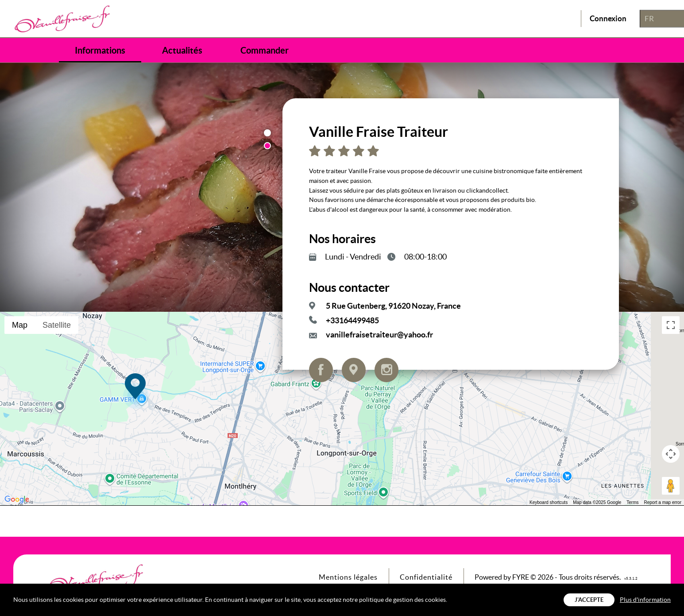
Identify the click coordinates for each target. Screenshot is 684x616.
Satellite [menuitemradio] (57, 325)
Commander (265, 50)
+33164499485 (352, 320)
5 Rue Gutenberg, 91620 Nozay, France (393, 306)
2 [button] (267, 146)
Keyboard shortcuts (549, 502)
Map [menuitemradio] (20, 325)
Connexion (608, 19)
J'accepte (589, 600)
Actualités (182, 50)
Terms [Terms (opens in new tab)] (632, 502)
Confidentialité (426, 577)
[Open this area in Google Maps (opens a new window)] (17, 500)
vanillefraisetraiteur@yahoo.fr (379, 335)
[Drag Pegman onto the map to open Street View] (671, 486)
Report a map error (663, 502)
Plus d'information (645, 600)
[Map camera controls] (671, 454)
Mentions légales (348, 577)
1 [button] (267, 133)
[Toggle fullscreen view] (671, 325)
